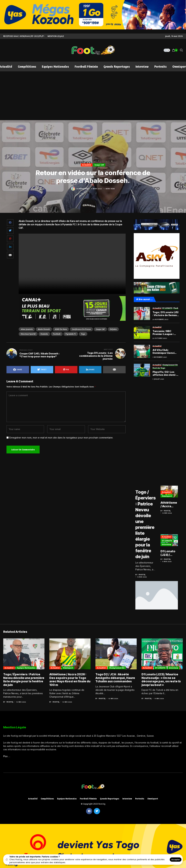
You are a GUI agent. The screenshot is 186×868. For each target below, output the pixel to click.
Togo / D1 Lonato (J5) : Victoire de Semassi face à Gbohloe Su (166, 314)
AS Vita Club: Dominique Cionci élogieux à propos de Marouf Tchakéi (166, 351)
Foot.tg (142, 574)
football (57, 334)
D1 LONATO (169, 541)
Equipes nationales (26, 668)
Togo (83, 334)
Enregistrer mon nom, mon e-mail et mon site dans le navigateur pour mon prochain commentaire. (61, 438)
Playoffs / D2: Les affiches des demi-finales (164, 373)
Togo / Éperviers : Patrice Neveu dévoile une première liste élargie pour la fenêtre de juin (146, 524)
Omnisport (169, 497)
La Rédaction (82, 189)
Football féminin (88, 798)
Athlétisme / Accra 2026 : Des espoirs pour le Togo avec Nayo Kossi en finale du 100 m (172, 505)
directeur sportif (28, 334)
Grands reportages (110, 798)
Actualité (87, 165)
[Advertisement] (93, 96)
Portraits (140, 798)
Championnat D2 (117, 668)
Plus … (7, 756)
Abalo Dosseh (44, 329)
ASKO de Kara (61, 329)
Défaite (113, 329)
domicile (44, 334)
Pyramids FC (71, 334)
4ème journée (27, 329)
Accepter (176, 859)
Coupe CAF (99, 165)
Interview (168, 545)
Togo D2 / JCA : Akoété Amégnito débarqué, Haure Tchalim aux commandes (115, 678)
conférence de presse (81, 329)
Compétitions (47, 798)
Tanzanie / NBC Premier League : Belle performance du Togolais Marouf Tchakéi (165, 333)
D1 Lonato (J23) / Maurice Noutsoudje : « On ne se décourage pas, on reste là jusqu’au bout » (172, 554)
